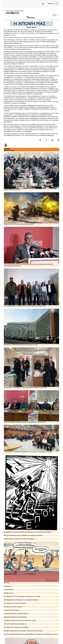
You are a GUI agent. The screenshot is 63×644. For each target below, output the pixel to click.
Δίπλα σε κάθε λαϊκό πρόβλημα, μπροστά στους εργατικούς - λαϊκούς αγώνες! (31, 406)
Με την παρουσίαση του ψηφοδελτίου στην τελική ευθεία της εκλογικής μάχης (31, 288)
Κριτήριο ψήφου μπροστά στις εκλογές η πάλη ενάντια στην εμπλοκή (23, 631)
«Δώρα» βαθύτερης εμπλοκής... (31, 171)
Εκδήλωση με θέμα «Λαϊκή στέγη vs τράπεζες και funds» (20, 621)
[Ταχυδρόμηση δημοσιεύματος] (52, 140)
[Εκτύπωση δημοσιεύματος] (57, 140)
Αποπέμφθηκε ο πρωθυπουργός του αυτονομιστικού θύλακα (21, 600)
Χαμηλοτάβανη (9, 590)
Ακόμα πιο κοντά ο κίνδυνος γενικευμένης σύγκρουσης (31, 209)
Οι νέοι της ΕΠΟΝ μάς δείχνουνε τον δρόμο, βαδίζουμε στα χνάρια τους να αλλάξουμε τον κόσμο (31, 634)
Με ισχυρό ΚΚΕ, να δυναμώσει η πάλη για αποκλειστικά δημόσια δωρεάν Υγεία (31, 368)
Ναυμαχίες (7, 586)
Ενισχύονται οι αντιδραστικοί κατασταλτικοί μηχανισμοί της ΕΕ (31, 327)
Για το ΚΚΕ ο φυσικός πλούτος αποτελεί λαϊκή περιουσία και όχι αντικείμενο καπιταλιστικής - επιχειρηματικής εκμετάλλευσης (31, 247)
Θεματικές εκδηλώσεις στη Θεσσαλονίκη (15, 617)
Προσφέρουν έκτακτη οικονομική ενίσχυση (16, 614)
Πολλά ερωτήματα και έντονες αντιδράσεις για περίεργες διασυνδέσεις (23, 535)
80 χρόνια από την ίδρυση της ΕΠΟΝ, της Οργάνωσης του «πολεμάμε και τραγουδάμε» (31, 494)
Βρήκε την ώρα (9, 593)
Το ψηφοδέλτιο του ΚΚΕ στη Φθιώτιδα (15, 603)
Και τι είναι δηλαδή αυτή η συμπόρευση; (15, 624)
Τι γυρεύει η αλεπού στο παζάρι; (13, 607)
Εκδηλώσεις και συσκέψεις (12, 610)
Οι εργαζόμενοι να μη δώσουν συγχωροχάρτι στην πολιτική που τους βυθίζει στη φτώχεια (31, 439)
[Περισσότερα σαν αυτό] (46, 140)
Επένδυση (31, 562)
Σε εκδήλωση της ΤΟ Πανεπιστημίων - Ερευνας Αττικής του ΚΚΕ (22, 596)
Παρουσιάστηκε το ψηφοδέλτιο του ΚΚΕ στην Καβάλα (19, 539)
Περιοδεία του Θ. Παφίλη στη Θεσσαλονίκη (16, 627)
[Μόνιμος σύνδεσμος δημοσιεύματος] (41, 140)
